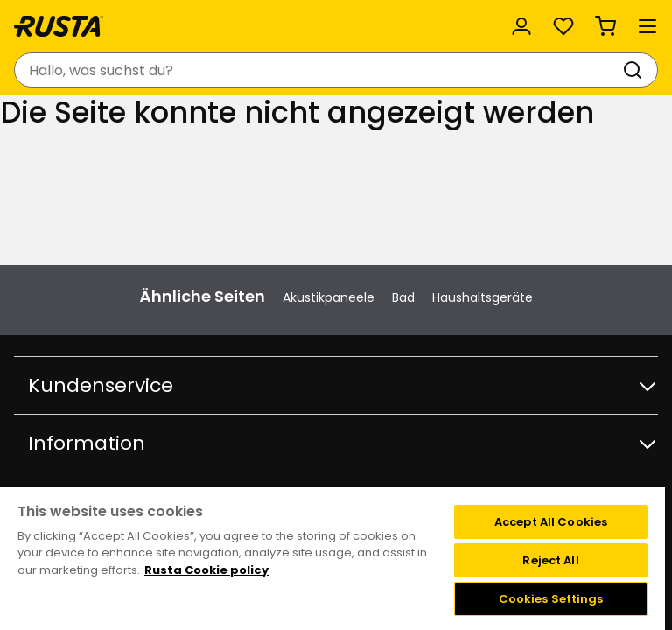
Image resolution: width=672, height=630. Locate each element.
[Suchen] (636, 70)
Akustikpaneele (329, 297)
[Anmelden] (521, 26)
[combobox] (318, 70)
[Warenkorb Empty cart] (605, 26)
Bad (403, 297)
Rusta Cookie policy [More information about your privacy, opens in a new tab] (206, 570)
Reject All (550, 560)
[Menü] (647, 26)
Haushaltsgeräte (483, 297)
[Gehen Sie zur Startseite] (59, 26)
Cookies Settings (551, 599)
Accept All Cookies (551, 522)
